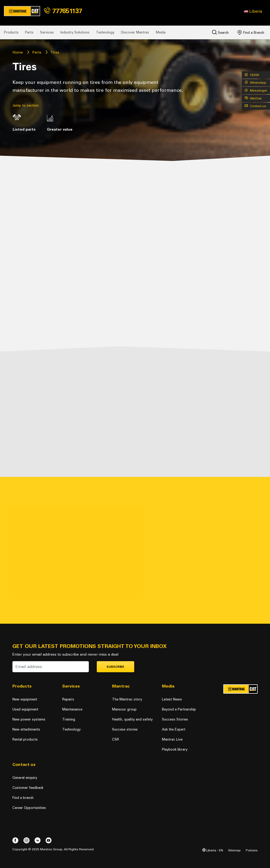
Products (11, 32)
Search (220, 32)
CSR (115, 739)
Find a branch (23, 798)
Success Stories (175, 719)
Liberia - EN (213, 850)
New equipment (25, 699)
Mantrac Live (172, 739)
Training (69, 719)
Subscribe (115, 667)
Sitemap (234, 850)
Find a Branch (251, 32)
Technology (105, 32)
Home (18, 52)
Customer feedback (28, 788)
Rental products (25, 739)
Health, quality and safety (132, 719)
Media (161, 32)
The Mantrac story (127, 699)
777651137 (63, 11)
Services (47, 32)
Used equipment (25, 709)
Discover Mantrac (135, 32)
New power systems (29, 719)
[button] (253, 11)
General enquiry (25, 778)
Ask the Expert (174, 729)
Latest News (172, 699)
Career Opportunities (29, 808)
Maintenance (72, 709)
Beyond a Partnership (179, 709)
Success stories (125, 729)
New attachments (26, 729)
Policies (252, 850)
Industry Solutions (75, 32)
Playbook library (175, 749)
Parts (29, 32)
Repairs (68, 699)
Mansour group (124, 709)
